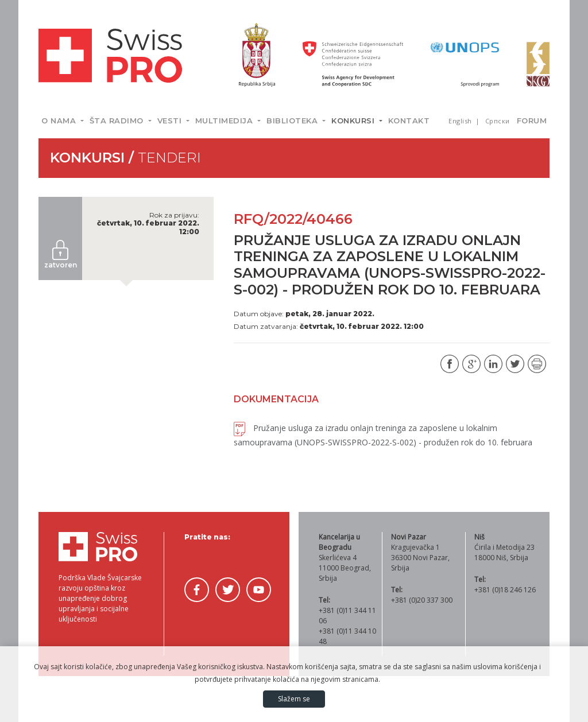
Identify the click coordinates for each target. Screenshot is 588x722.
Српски (498, 121)
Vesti (171, 121)
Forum (532, 121)
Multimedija (225, 121)
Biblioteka (293, 121)
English (461, 121)
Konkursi (354, 121)
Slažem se (294, 699)
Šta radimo (118, 121)
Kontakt (409, 121)
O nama (60, 121)
